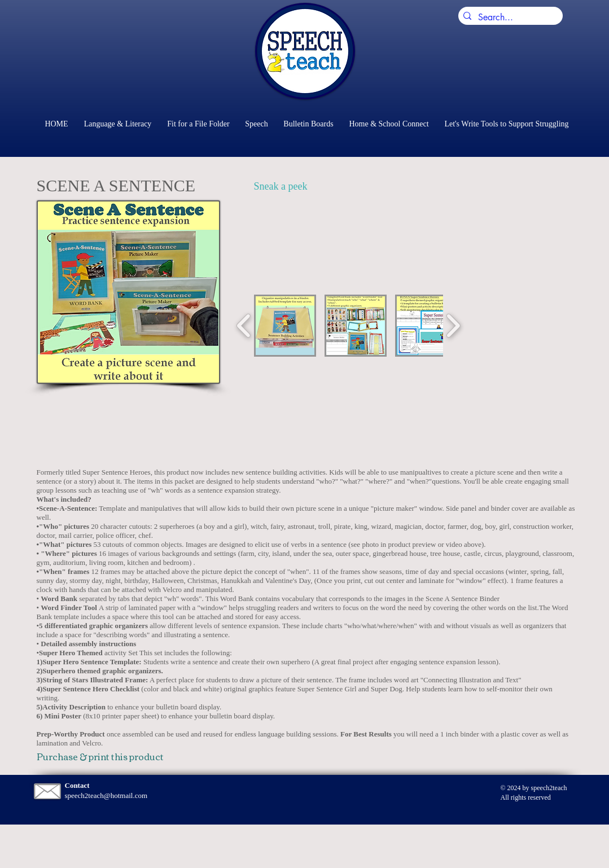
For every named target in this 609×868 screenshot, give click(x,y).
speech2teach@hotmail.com (106, 795)
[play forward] (453, 326)
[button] (285, 326)
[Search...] (509, 17)
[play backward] (244, 326)
